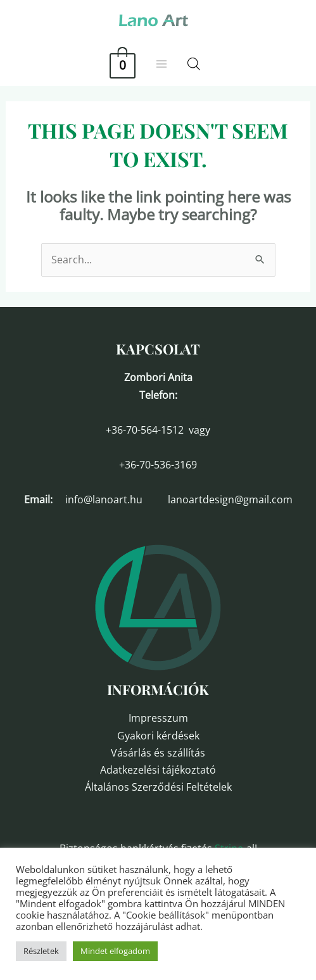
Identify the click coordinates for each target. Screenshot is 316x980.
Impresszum (158, 718)
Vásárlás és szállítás (158, 753)
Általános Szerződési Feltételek (158, 787)
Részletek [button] (41, 951)
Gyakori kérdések (158, 736)
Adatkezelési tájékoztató (158, 770)
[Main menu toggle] (161, 64)
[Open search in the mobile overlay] (194, 64)
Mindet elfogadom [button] (115, 951)
